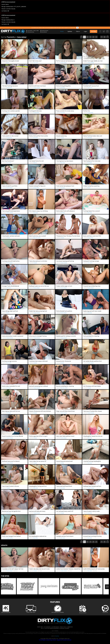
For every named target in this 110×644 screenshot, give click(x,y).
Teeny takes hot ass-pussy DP (38, 461)
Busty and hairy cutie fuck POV (92, 236)
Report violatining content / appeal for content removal (57, 640)
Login (85, 31)
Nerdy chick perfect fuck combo (39, 136)
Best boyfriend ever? (8, 161)
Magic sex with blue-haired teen (65, 411)
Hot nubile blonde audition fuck (92, 361)
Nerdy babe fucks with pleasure (65, 211)
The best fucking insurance (10, 86)
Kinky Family (63, 163)
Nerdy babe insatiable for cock (11, 386)
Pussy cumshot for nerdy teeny (65, 111)
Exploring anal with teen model (92, 311)
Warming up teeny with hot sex (11, 411)
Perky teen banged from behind (11, 536)
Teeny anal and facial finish (64, 486)
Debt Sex (8, 113)
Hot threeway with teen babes (92, 386)
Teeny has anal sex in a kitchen (38, 261)
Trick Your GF (36, 63)
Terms (40, 640)
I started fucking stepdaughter (92, 461)
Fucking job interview (35, 111)
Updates (70, 31)
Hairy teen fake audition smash (65, 436)
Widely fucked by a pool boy (91, 186)
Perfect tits (87, 111)
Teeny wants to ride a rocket (10, 136)
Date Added (22, 37)
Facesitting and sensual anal (64, 461)
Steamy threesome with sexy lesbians (40, 411)
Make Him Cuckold (37, 238)
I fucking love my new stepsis (65, 161)
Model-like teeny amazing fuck (38, 311)
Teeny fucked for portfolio (10, 186)
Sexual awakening (61, 136)
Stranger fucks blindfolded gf (11, 286)
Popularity (11, 37)
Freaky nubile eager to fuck (64, 286)
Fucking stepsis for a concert (92, 211)
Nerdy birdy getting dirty (63, 86)
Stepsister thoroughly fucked (10, 61)
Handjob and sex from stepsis (65, 536)
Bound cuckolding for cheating (65, 386)
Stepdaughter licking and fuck (38, 486)
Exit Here (57, 636)
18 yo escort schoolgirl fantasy (38, 336)
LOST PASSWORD (47, 627)
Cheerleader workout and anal (11, 236)
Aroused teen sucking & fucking (92, 536)
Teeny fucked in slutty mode (91, 511)
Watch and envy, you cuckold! (38, 236)
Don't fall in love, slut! (35, 61)
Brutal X (8, 63)
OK (77, 28)
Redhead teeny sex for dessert (11, 461)
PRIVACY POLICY (63, 627)
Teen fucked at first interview (92, 161)
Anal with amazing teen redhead (38, 386)
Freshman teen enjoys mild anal (38, 361)
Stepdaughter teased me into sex (93, 436)
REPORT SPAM (40, 627)
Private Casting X (64, 63)
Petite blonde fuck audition (64, 311)
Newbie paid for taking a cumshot (66, 336)
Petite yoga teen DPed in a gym (38, 436)
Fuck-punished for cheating (91, 336)
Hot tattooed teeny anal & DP (65, 511)
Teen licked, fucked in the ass (11, 486)
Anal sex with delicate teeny (37, 511)
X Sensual (62, 138)
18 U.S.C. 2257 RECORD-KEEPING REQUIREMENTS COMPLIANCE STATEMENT (55, 628)
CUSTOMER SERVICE (55, 627)
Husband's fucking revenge (91, 261)
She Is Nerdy (63, 88)
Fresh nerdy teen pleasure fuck (65, 186)
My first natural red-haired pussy (66, 61)
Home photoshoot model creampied (13, 336)
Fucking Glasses (9, 88)
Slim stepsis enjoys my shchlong (38, 211)
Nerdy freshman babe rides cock (93, 136)
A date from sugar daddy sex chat (93, 61)
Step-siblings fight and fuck (10, 311)
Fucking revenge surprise (9, 361)
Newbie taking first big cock (37, 186)
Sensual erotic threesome (64, 361)
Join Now (94, 31)
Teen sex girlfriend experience (11, 211)
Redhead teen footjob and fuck (92, 486)
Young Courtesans (91, 63)
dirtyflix (13, 31)
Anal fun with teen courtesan (37, 86)
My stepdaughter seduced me (38, 536)
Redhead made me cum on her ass (39, 286)
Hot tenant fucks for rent (36, 161)
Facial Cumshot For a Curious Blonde (13, 436)
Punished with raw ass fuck (91, 86)
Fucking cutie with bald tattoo (11, 261)
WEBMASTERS (70, 627)
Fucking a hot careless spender (11, 111)
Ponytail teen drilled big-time (92, 286)
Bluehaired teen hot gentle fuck (11, 511)
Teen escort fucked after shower (93, 411)
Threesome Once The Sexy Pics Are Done (68, 236)
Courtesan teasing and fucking (65, 261)
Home (62, 31)
